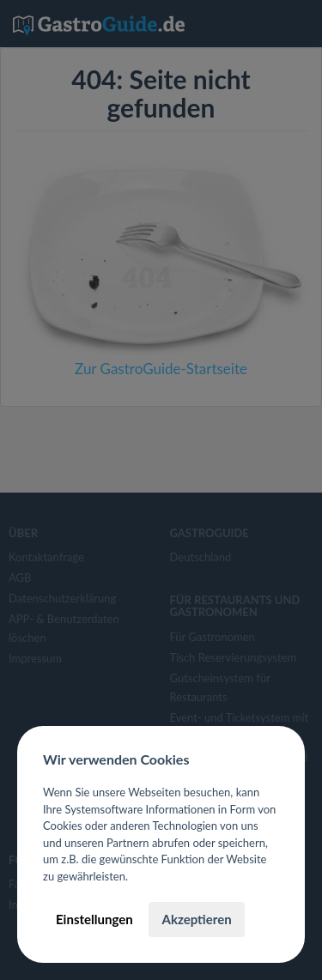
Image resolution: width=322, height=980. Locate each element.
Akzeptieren (196, 919)
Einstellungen (94, 919)
